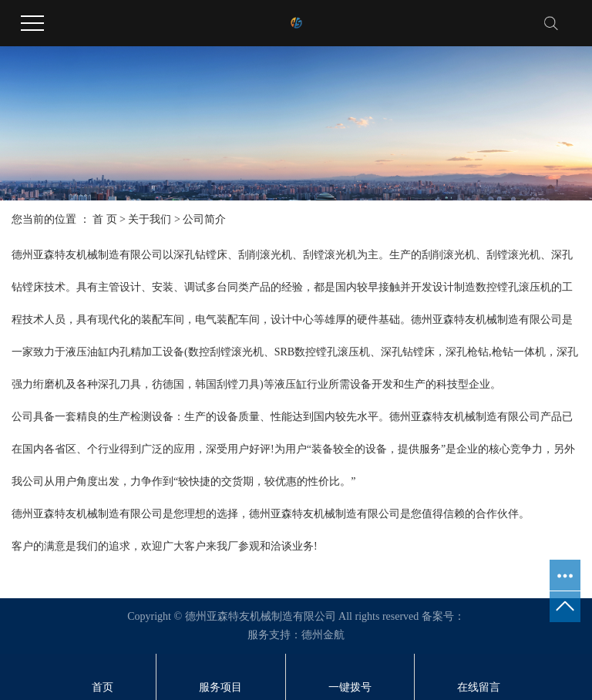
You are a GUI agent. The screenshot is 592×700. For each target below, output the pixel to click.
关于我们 (150, 219)
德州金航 (323, 635)
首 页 (105, 219)
